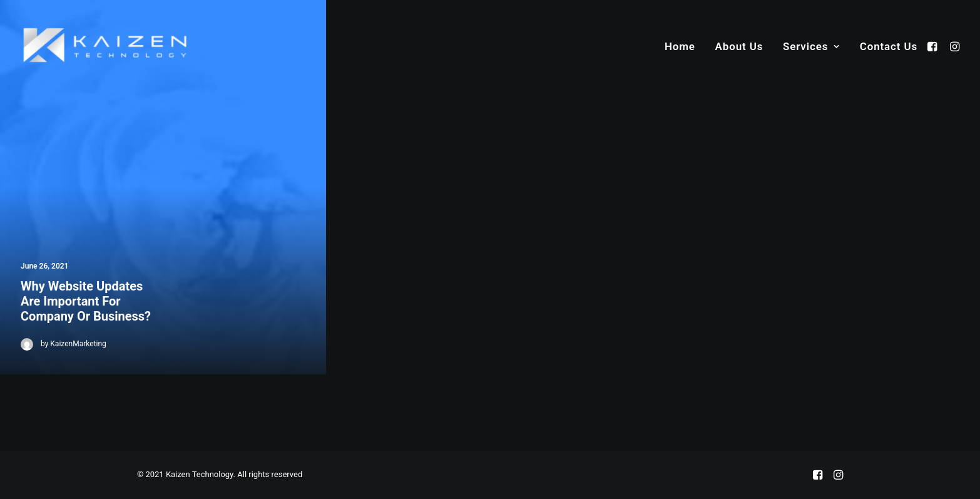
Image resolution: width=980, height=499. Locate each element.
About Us (739, 46)
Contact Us (889, 46)
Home (680, 46)
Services (811, 46)
